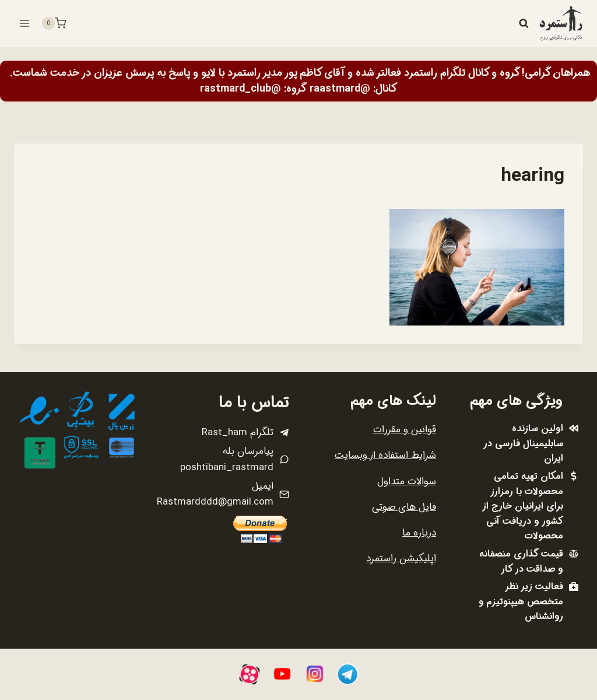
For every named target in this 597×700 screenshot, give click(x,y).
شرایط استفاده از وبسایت (385, 455)
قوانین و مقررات (405, 430)
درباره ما (419, 533)
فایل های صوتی (404, 507)
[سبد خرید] (54, 23)
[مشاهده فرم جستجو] (524, 23)
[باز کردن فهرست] (25, 23)
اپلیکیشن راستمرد (401, 559)
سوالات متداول (407, 482)
